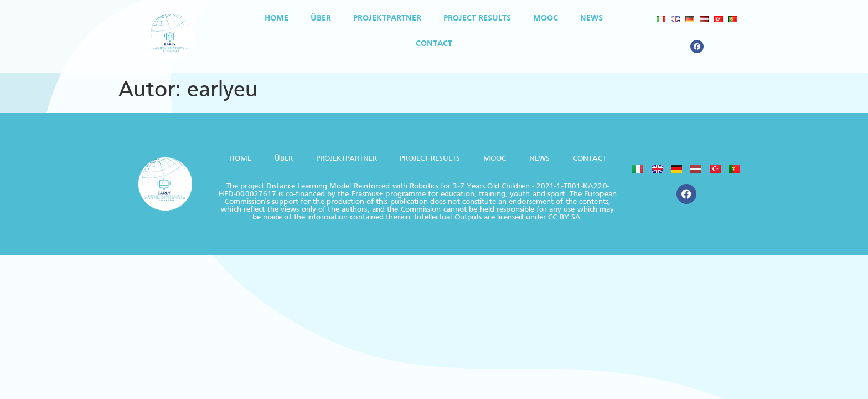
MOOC (546, 18)
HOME (277, 18)
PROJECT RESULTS (477, 18)
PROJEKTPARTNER (387, 18)
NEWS (591, 18)
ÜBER (321, 18)
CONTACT (434, 44)
